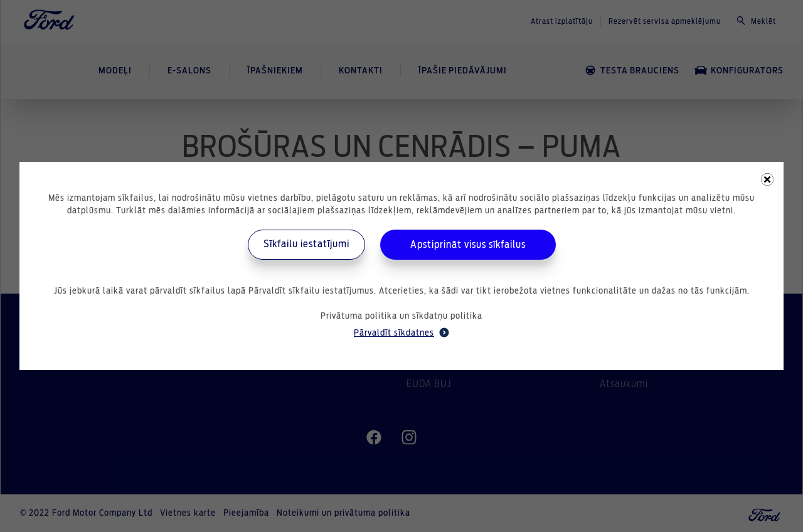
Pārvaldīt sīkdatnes (401, 332)
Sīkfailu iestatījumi (306, 244)
